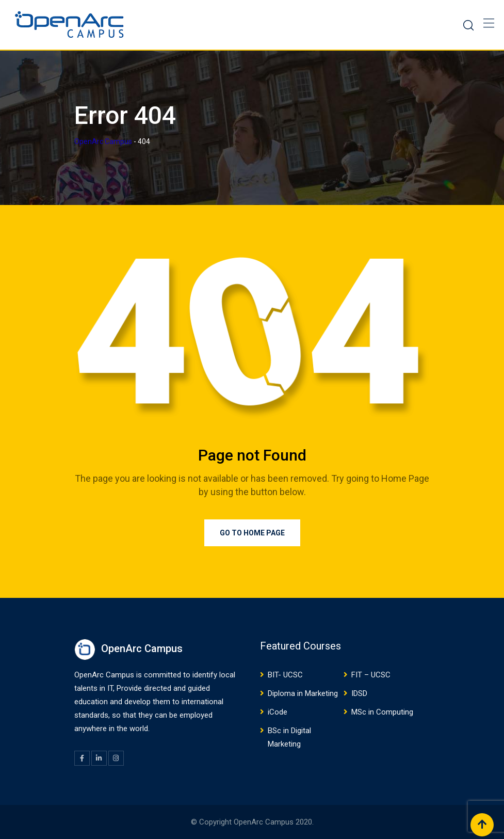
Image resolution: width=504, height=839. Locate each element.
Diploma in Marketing (303, 693)
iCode (278, 712)
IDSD (359, 693)
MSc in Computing (382, 712)
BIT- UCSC (285, 675)
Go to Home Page (252, 533)
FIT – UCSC (371, 675)
